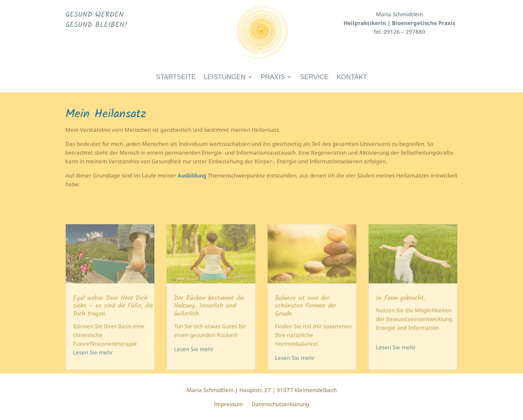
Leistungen (225, 78)
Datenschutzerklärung (280, 404)
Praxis (273, 78)
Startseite (176, 78)
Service (314, 78)
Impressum (228, 404)
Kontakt (352, 78)
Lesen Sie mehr (93, 363)
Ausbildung (192, 175)
